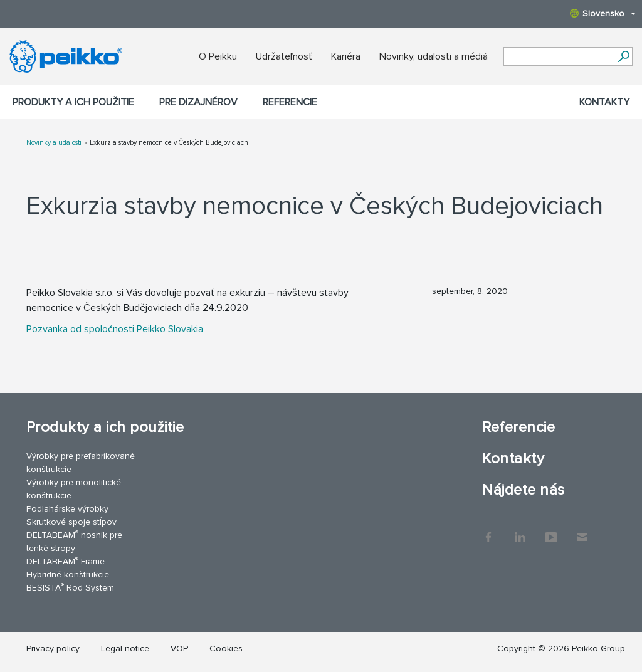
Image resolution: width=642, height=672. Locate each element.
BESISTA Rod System (70, 587)
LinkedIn (520, 531)
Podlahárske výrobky (67, 509)
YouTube (551, 531)
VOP (179, 648)
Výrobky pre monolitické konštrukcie (74, 489)
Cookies (226, 648)
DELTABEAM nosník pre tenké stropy (74, 541)
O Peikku (218, 56)
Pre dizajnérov (198, 102)
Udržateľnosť (284, 56)
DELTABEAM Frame (66, 561)
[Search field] (559, 57)
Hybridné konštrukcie (68, 575)
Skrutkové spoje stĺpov (71, 522)
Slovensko (603, 13)
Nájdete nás (523, 490)
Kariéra (346, 56)
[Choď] (624, 56)
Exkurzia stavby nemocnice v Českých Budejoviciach (169, 143)
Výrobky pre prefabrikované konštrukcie (81, 463)
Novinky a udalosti (54, 143)
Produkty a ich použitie (73, 102)
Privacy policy (53, 648)
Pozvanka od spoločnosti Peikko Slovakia (115, 329)
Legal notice (125, 648)
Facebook (488, 531)
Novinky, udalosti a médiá (434, 56)
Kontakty (604, 102)
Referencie (290, 102)
